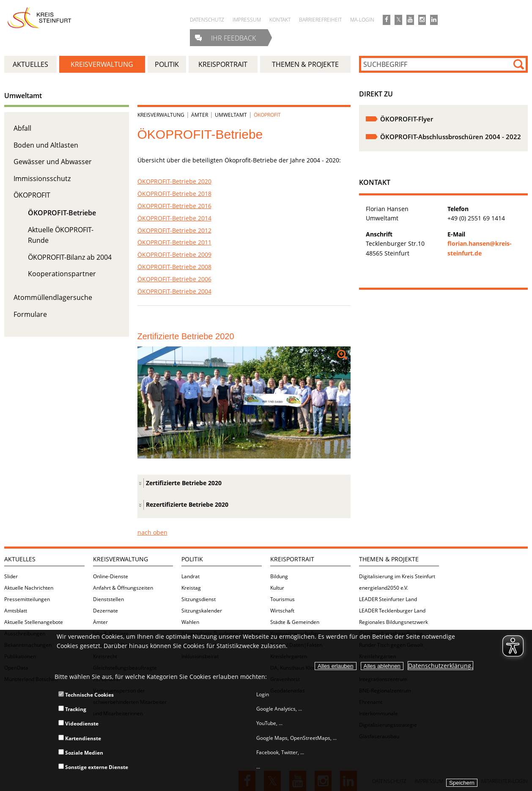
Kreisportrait (292, 559)
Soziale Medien (81, 753)
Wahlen (190, 622)
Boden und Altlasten (46, 145)
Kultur (277, 588)
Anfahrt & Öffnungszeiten (123, 588)
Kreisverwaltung (161, 115)
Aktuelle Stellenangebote (34, 622)
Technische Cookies (86, 695)
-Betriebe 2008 (174, 267)
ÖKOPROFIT (32, 195)
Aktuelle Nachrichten (29, 588)
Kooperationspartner (62, 274)
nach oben (152, 532)
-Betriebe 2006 (174, 279)
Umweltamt (23, 96)
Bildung (279, 576)
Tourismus (282, 599)
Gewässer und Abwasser (53, 162)
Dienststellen (108, 599)
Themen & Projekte (389, 559)
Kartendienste (80, 738)
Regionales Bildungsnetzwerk (394, 622)
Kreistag (191, 588)
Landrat (191, 576)
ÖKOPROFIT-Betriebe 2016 (174, 206)
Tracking (72, 709)
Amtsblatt (16, 611)
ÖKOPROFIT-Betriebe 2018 (174, 194)
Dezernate (106, 611)
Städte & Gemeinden (295, 622)
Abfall (22, 128)
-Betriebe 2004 (174, 291)
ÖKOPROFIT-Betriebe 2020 (174, 181)
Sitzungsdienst (199, 599)
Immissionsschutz (42, 179)
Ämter (200, 115)
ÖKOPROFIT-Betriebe (62, 213)
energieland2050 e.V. (384, 588)
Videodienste (78, 724)
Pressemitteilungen (27, 599)
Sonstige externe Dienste (93, 767)
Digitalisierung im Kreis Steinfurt (397, 576)
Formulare (30, 314)
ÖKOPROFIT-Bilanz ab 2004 (70, 257)
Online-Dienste (111, 576)
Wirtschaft (282, 611)
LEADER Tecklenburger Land (392, 611)
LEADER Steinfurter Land (388, 599)
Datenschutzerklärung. (440, 666)
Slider (11, 576)
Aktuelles (20, 559)
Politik (192, 559)
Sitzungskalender (202, 611)
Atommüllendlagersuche (53, 297)
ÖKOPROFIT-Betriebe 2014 (174, 218)
